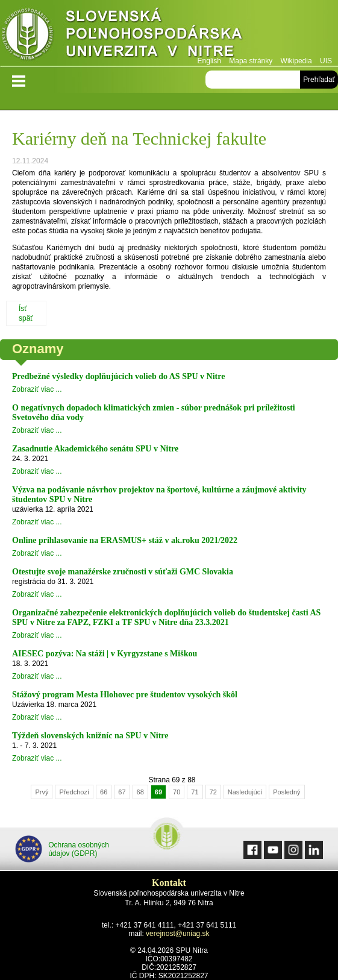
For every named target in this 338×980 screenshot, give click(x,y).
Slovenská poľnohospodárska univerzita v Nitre (148, 33)
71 (195, 792)
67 (122, 792)
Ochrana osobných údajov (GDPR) (62, 849)
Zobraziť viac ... (37, 389)
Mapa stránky (251, 61)
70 (177, 792)
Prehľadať (319, 80)
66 (104, 792)
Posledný (286, 792)
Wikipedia (296, 61)
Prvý (42, 792)
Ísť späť (26, 313)
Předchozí (74, 792)
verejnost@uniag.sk (178, 934)
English (209, 61)
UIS (326, 61)
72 (213, 792)
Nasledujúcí (245, 792)
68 (140, 792)
